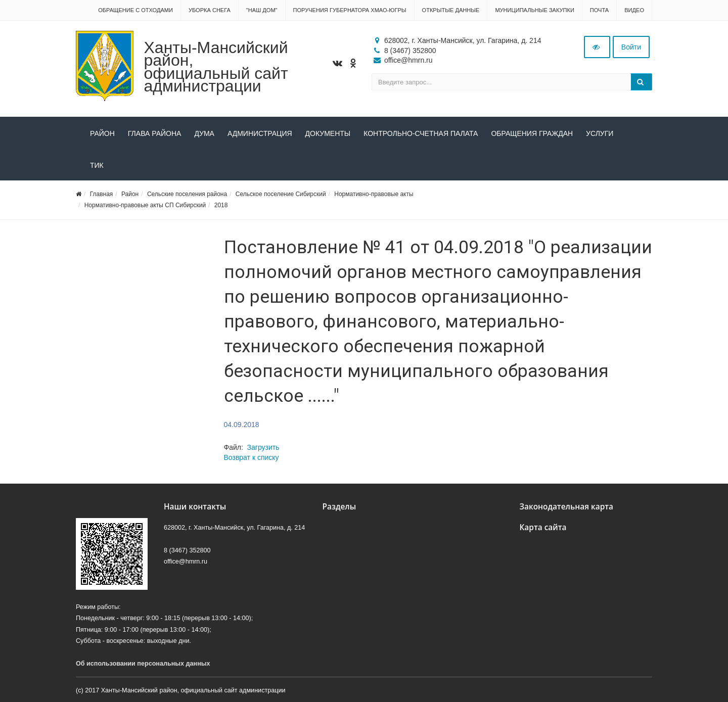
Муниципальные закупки (534, 10)
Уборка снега (210, 10)
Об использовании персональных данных (143, 664)
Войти (631, 47)
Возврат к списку (252, 457)
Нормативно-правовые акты (374, 194)
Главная (102, 194)
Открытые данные (451, 10)
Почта (599, 10)
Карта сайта (543, 527)
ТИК (97, 165)
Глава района (155, 133)
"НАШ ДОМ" (262, 10)
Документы (328, 133)
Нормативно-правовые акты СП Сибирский (145, 205)
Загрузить (263, 447)
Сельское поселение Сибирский (281, 194)
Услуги (600, 133)
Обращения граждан (532, 133)
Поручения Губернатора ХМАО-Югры (350, 10)
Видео (634, 10)
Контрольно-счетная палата (421, 133)
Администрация (260, 133)
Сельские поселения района (187, 194)
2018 (221, 205)
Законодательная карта (567, 507)
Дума (204, 133)
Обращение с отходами (135, 10)
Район (102, 133)
